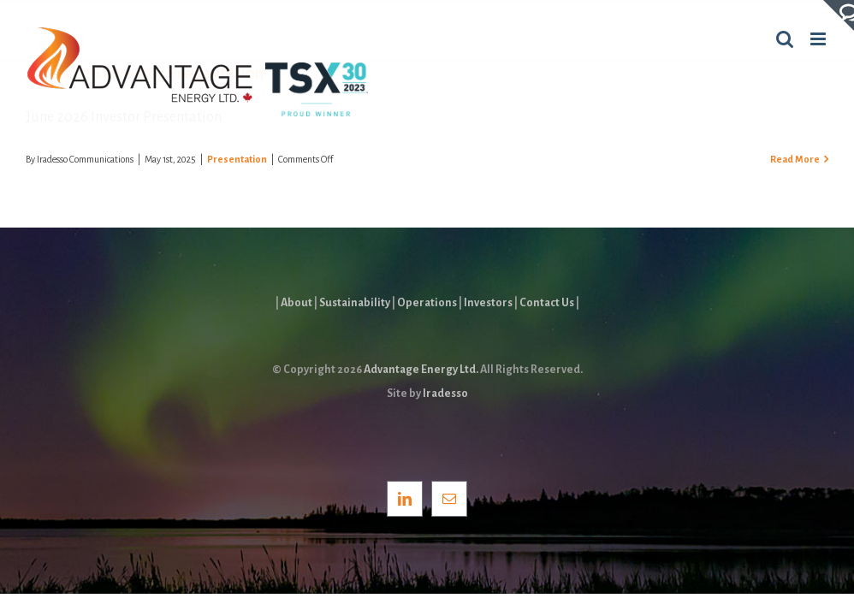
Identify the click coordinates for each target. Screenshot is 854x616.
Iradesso (445, 394)
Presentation (237, 159)
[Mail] (449, 499)
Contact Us (547, 303)
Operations (427, 303)
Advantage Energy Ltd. (421, 370)
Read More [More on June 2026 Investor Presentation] (795, 159)
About (297, 303)
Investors (488, 303)
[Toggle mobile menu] (819, 39)
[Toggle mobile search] (785, 39)
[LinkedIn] (405, 499)
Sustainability (355, 303)
